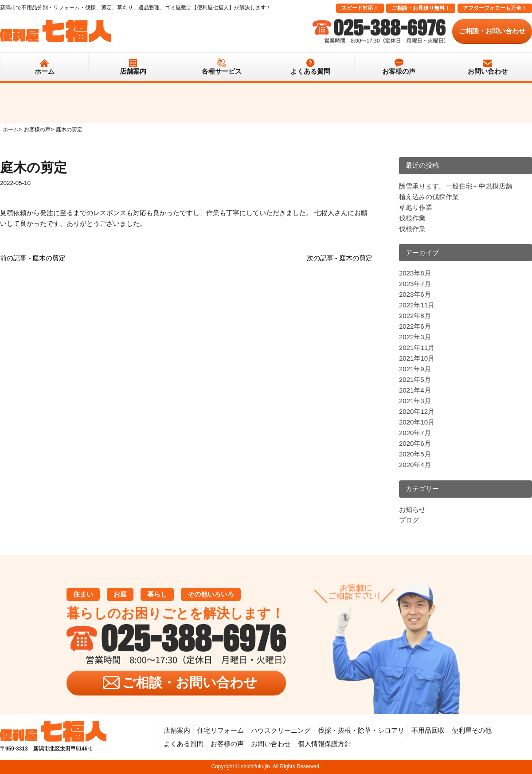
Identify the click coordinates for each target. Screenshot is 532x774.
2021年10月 (417, 358)
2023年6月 (415, 294)
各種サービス (222, 71)
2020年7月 (415, 433)
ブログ (409, 520)
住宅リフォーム (221, 730)
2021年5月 (415, 379)
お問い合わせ (488, 71)
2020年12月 (417, 411)
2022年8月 (415, 316)
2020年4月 (415, 465)
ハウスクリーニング (281, 730)
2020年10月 (417, 422)
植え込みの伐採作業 (429, 197)
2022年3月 (415, 337)
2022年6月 (415, 326)
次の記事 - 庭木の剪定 (340, 258)
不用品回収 (428, 730)
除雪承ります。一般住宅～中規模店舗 (456, 186)
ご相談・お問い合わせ (492, 31)
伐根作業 (412, 218)
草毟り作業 (416, 207)
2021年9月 (415, 369)
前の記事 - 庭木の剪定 (33, 258)
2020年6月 (415, 443)
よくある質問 (310, 71)
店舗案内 (133, 71)
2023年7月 (415, 284)
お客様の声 (399, 71)
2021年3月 (415, 401)
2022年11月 (417, 305)
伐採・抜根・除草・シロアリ (361, 730)
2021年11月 (417, 348)
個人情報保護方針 (325, 744)
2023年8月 (415, 273)
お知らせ (412, 509)
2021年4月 (415, 390)
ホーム (45, 71)
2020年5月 (415, 454)
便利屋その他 (472, 730)
